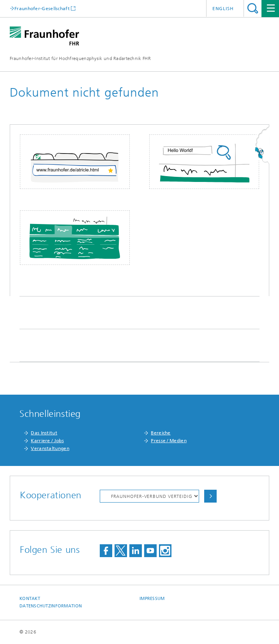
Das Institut (44, 433)
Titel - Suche (253, 8)
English (223, 9)
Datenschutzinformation (51, 606)
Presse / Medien (169, 441)
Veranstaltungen (50, 448)
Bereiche (161, 433)
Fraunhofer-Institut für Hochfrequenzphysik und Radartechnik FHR (80, 58)
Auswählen (210, 496)
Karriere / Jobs (47, 441)
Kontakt (30, 599)
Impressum (152, 599)
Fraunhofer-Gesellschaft (42, 8)
